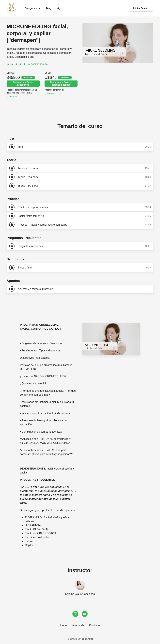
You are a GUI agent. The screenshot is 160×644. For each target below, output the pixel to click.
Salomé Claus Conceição (80, 594)
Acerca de (78, 625)
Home (64, 625)
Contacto (94, 625)
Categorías (33, 8)
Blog (49, 8)
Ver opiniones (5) (38, 64)
